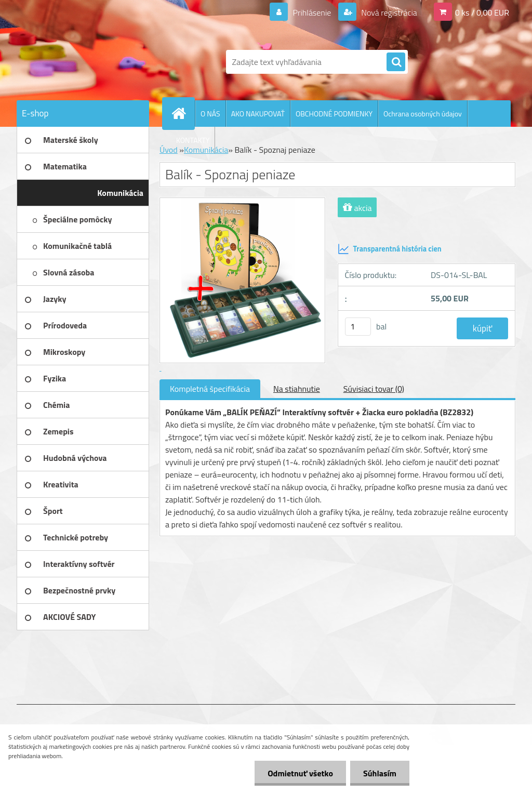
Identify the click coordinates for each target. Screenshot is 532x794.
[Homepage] (183, 113)
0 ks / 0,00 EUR (482, 12)
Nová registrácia (388, 12)
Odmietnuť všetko (300, 773)
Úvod (169, 150)
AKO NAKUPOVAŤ (258, 114)
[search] (396, 62)
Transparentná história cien (390, 249)
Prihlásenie (312, 12)
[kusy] (358, 327)
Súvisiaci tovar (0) (374, 389)
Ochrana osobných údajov (423, 114)
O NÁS (210, 114)
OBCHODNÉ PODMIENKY (334, 114)
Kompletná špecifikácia (210, 389)
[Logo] (88, 62)
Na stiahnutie (297, 389)
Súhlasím (380, 773)
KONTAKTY (193, 140)
